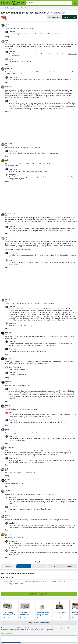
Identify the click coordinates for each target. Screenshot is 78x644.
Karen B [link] (8, 358)
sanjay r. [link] (8, 382)
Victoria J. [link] (9, 516)
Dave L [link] (8, 480)
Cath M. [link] (8, 41)
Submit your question (39, 594)
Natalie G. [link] (9, 68)
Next (69, 566)
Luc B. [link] (11, 412)
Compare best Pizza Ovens (39, 623)
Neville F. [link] (8, 86)
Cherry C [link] (8, 332)
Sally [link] (7, 160)
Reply (7, 37)
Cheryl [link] (8, 405)
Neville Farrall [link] (10, 214)
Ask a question (54, 17)
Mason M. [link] (9, 144)
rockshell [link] (12, 523)
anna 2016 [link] (9, 25)
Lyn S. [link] (7, 429)
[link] (3, 25)
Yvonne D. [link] (9, 490)
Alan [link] (7, 238)
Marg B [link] (8, 300)
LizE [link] (7, 469)
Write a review (70, 17)
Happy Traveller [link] (14, 367)
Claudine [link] (12, 32)
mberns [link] (8, 534)
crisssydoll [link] (12, 175)
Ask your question (9, 577)
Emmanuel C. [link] (10, 447)
